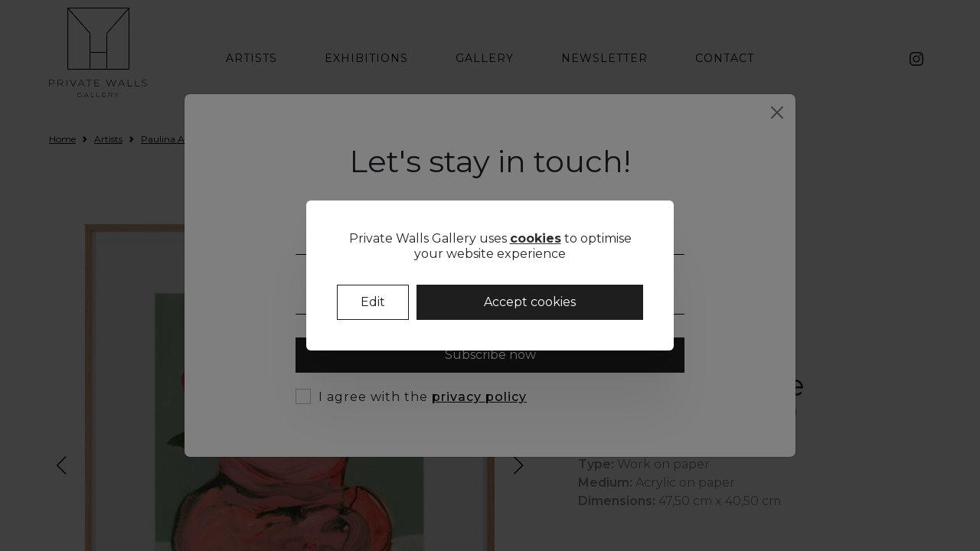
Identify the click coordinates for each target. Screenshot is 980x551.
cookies (536, 238)
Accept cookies (530, 302)
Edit (373, 302)
